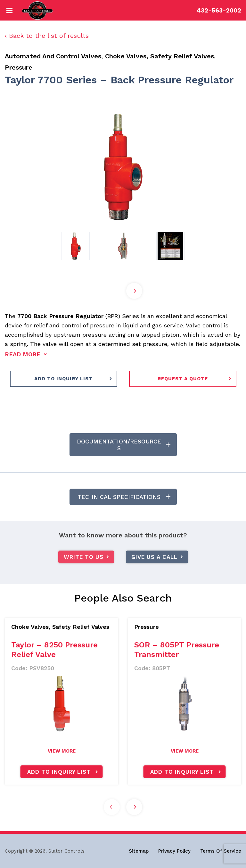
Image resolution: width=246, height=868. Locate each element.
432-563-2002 (219, 10)
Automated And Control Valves (53, 56)
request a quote (183, 379)
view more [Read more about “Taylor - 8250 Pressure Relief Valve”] (62, 751)
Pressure (19, 67)
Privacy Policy (174, 851)
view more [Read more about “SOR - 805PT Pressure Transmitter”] (185, 751)
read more (23, 354)
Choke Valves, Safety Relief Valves (160, 56)
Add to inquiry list (59, 772)
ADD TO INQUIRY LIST (63, 379)
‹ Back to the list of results (47, 36)
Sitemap (139, 851)
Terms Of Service (221, 851)
